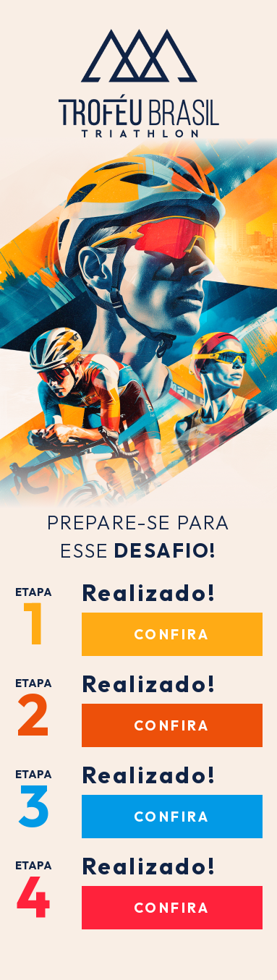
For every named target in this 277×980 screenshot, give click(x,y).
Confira (172, 634)
